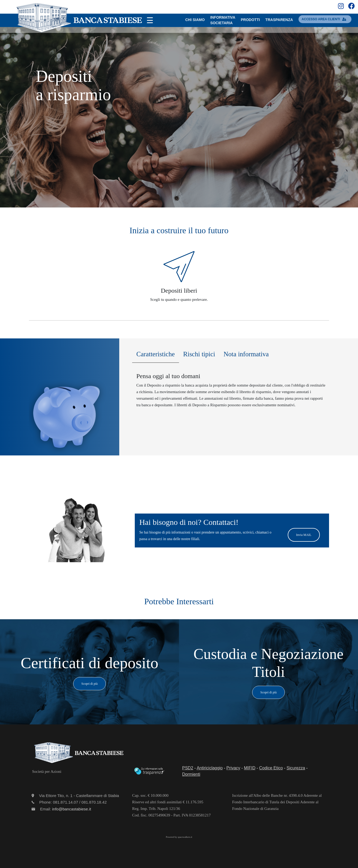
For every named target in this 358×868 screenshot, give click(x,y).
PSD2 (188, 768)
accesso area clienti (325, 19)
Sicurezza (296, 768)
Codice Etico (271, 768)
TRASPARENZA (279, 20)
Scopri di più (89, 684)
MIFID (250, 768)
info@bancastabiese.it (72, 809)
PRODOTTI (250, 20)
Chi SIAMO (195, 20)
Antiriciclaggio (210, 768)
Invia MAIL (304, 535)
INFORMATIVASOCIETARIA (223, 20)
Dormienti (191, 774)
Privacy (233, 768)
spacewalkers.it (185, 837)
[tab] (156, 356)
